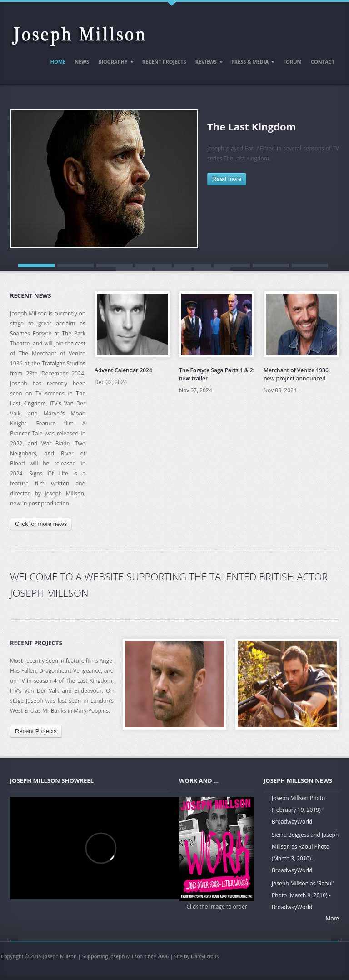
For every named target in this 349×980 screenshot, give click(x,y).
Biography (114, 63)
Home (58, 62)
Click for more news (41, 524)
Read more (227, 179)
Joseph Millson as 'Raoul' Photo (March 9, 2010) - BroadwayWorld (303, 895)
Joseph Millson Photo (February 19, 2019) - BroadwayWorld (298, 810)
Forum (292, 62)
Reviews (207, 63)
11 (212, 269)
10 (173, 269)
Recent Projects (164, 62)
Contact (323, 62)
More (332, 918)
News (82, 62)
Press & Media (251, 63)
